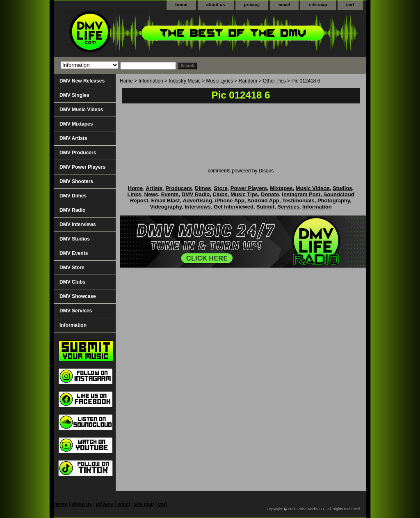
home (181, 5)
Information (151, 81)
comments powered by (241, 171)
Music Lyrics (219, 81)
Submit (265, 207)
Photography (334, 201)
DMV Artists (73, 138)
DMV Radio (72, 210)
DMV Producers (78, 153)
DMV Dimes (73, 196)
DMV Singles (74, 95)
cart (350, 5)
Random (248, 81)
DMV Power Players (82, 167)
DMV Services (76, 311)
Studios (342, 188)
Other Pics (274, 81)
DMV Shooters (76, 181)
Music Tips (244, 194)
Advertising (197, 201)
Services (288, 207)
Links (134, 194)
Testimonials (298, 201)
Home (126, 81)
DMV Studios (75, 239)
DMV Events (74, 253)
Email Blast (166, 201)
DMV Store (72, 268)
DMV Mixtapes (76, 124)
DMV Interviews (78, 225)
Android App (263, 201)
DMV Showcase (78, 296)
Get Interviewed (234, 207)
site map (318, 5)
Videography (166, 207)
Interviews (198, 207)
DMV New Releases (82, 81)
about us (216, 5)
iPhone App (230, 201)
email (284, 5)
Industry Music (184, 81)
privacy (252, 5)
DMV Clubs (72, 282)
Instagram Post (301, 194)
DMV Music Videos (81, 110)
